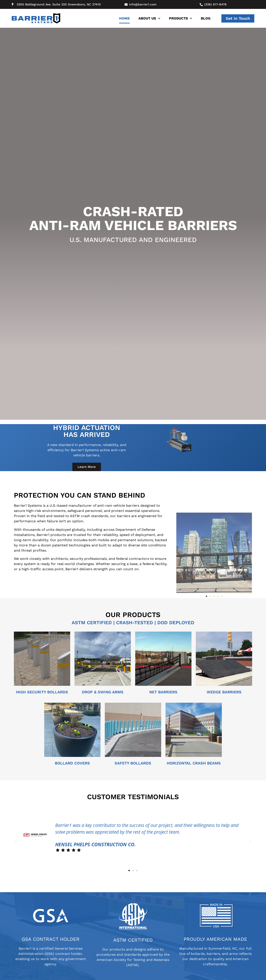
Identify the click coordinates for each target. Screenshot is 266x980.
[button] (206, 669)
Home (124, 18)
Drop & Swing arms (103, 692)
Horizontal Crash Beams (194, 763)
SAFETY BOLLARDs (133, 763)
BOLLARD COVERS (72, 763)
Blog (206, 18)
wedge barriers (224, 692)
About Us (149, 18)
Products (181, 18)
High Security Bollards (42, 692)
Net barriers (163, 692)
